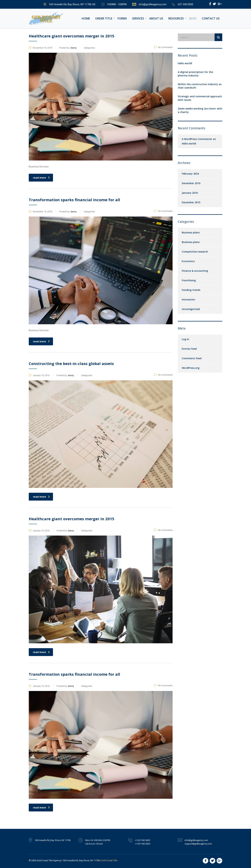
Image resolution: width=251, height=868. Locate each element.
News (193, 18)
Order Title (104, 18)
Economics (188, 261)
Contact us (211, 18)
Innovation (188, 299)
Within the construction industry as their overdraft (200, 86)
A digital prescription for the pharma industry (195, 74)
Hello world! (185, 63)
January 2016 (190, 193)
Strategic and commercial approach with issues (200, 98)
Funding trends (191, 290)
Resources (176, 18)
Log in (185, 339)
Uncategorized (191, 309)
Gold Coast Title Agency (49, 860)
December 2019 (191, 183)
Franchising (189, 280)
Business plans (191, 232)
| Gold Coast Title (109, 860)
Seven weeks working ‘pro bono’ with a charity (200, 110)
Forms (122, 18)
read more (41, 178)
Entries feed (189, 349)
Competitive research (195, 252)
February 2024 (190, 174)
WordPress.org (191, 368)
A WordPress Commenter (197, 139)
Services (138, 18)
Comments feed (192, 358)
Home (86, 18)
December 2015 (191, 202)
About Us (156, 18)
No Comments (163, 47)
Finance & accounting (195, 271)
